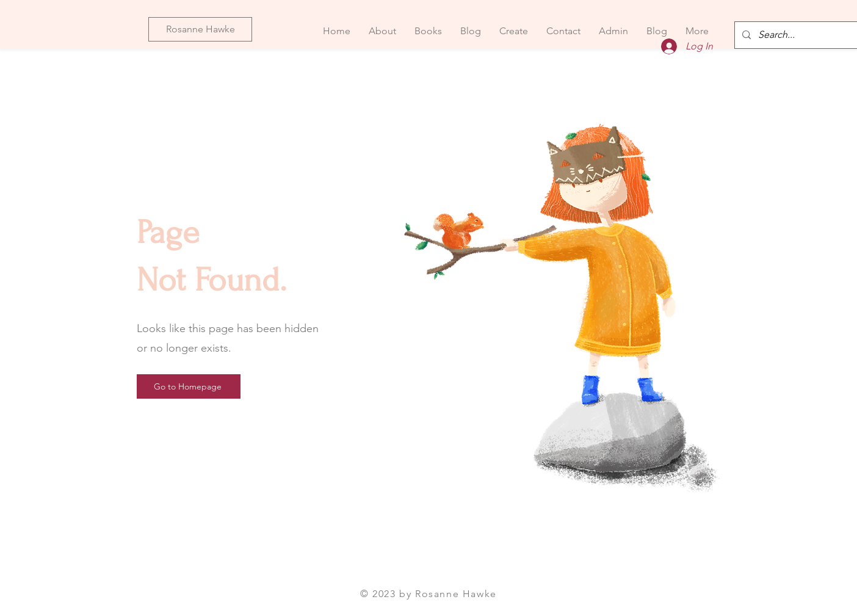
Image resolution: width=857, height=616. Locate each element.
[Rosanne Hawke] (200, 29)
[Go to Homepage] (189, 386)
